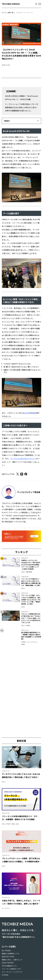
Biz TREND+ (6, 951)
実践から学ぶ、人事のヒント (12, 960)
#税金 (23, 644)
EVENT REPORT (8, 963)
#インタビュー (6, 908)
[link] (21, 565)
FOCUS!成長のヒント (9, 966)
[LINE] (22, 474)
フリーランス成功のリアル (11, 969)
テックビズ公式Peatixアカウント (23, 459)
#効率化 (28, 625)
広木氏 (27, 413)
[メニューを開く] (40, 4)
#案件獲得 (29, 572)
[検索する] (36, 4)
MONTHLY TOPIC (8, 957)
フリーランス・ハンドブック (12, 972)
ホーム (4, 12)
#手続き (24, 642)
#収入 (17, 824)
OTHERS (5, 975)
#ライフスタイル (32, 642)
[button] (21, 121)
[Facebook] (26, 474)
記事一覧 (11, 12)
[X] (18, 474)
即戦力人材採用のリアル (11, 954)
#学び (23, 572)
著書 (33, 413)
